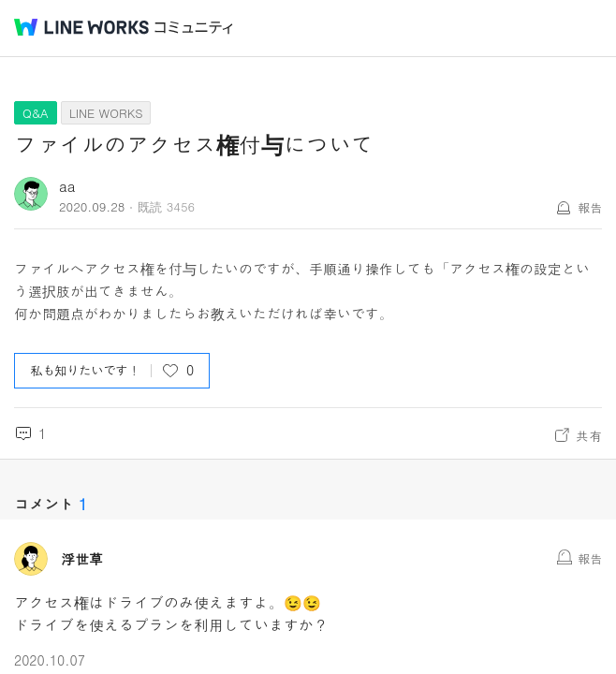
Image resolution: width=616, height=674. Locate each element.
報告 (590, 207)
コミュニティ (194, 28)
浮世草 (82, 559)
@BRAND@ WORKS (81, 27)
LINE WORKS (106, 113)
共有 (589, 435)
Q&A (36, 113)
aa (67, 186)
